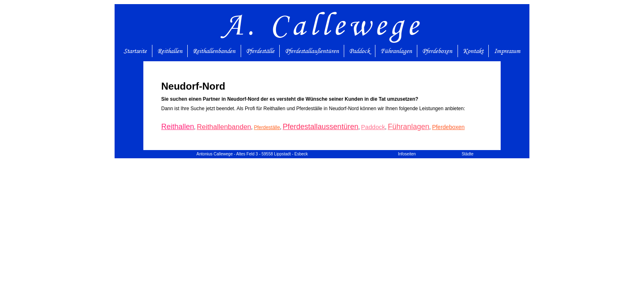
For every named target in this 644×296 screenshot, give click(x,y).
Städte (468, 154)
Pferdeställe (260, 51)
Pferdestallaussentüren (320, 127)
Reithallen (170, 51)
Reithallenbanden (214, 51)
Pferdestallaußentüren (312, 51)
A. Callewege (322, 24)
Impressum (507, 51)
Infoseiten (407, 154)
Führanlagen (396, 51)
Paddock (359, 51)
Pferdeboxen (437, 51)
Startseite (135, 51)
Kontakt (473, 51)
